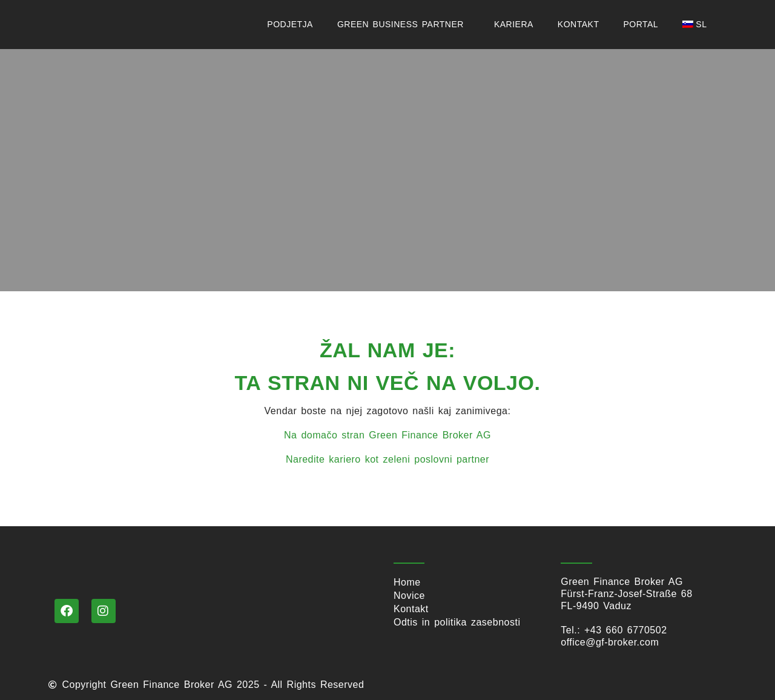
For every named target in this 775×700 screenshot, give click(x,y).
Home (407, 582)
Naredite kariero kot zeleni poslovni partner (387, 459)
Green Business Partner (404, 24)
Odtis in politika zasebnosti (457, 622)
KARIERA (514, 24)
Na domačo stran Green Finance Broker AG (387, 435)
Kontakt (579, 24)
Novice (409, 596)
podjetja (290, 24)
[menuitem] (697, 24)
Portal (641, 24)
